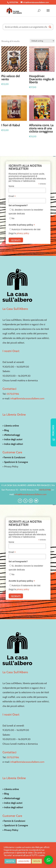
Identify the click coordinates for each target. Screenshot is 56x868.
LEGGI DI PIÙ (24, 861)
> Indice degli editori (13, 444)
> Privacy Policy (10, 830)
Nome (11, 186)
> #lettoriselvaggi (11, 435)
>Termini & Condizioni (14, 457)
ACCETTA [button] (10, 861)
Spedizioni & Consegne (16, 462)
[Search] (50, 27)
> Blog (6, 430)
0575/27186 (13, 394)
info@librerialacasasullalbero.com (27, 398)
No (13, 218)
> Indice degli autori (12, 439)
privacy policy (23, 233)
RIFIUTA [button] (37, 861)
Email (12, 196)
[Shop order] (42, 41)
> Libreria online (11, 426)
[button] (49, 860)
